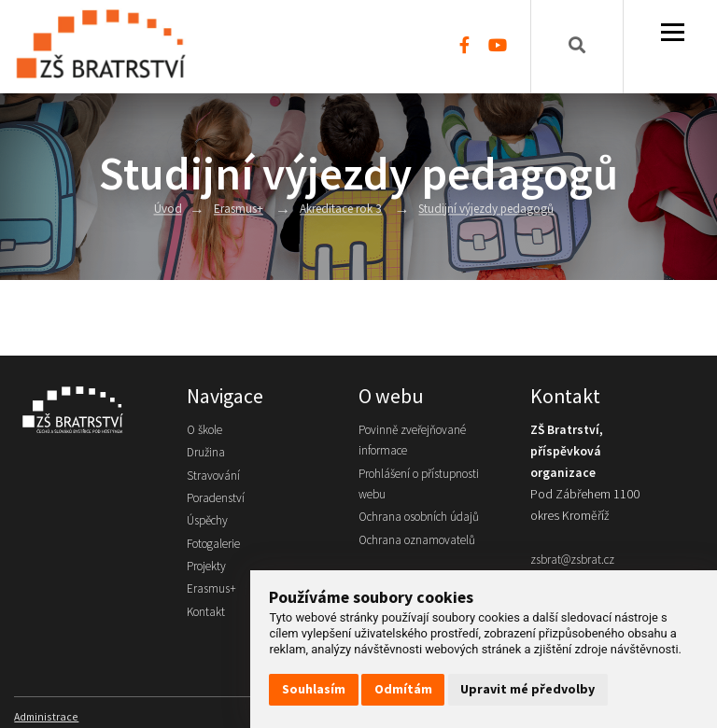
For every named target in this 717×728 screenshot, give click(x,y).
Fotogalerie (217, 548)
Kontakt (207, 618)
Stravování (214, 477)
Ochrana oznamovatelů (421, 545)
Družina (206, 454)
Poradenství (218, 501)
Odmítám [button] (403, 689)
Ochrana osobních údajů (424, 520)
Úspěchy (210, 524)
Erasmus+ (232, 210)
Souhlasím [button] (314, 689)
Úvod (162, 210)
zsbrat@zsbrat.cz (576, 560)
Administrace (47, 715)
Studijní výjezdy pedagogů (489, 210)
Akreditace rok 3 (337, 210)
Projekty (208, 572)
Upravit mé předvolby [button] (527, 689)
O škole (207, 431)
